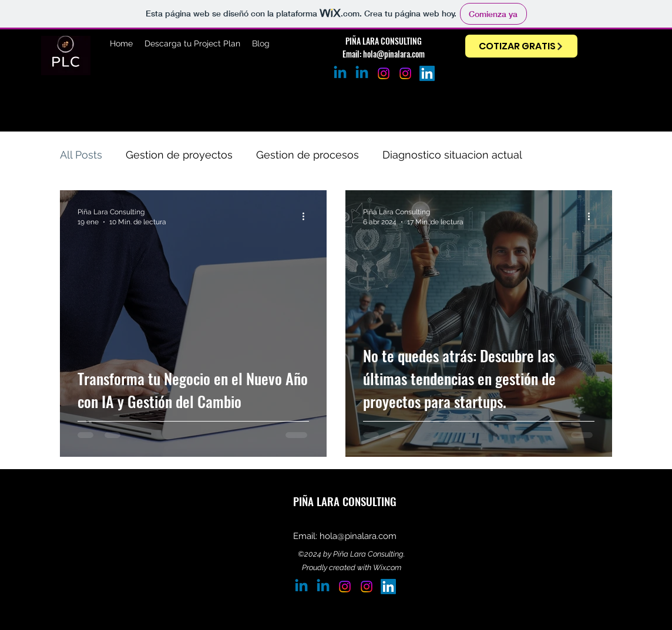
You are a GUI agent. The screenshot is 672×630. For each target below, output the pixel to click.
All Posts (81, 155)
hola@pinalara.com (394, 54)
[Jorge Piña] (340, 73)
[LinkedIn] (427, 73)
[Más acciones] (307, 216)
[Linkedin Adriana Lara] (362, 73)
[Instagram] (405, 73)
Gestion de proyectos (179, 155)
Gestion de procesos (308, 155)
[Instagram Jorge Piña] (384, 73)
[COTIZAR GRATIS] (521, 46)
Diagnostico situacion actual (452, 155)
